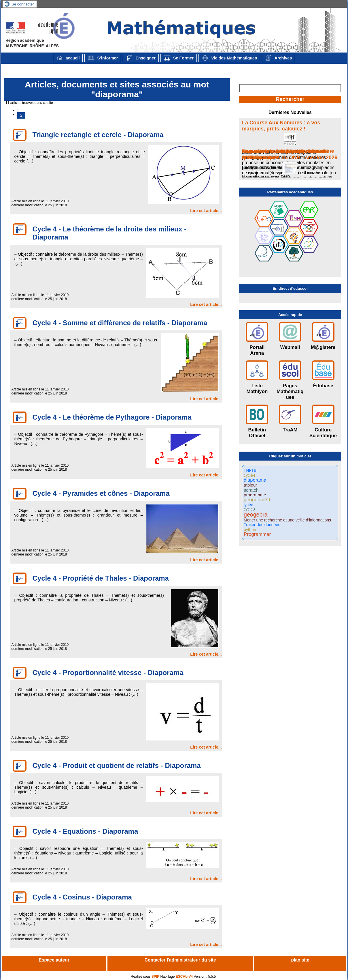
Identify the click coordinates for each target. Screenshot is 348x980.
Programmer (257, 535)
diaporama (255, 480)
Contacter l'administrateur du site (180, 960)
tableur (250, 485)
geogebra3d (257, 500)
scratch (251, 490)
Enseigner (141, 58)
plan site (300, 960)
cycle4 (249, 475)
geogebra (256, 515)
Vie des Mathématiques (229, 58)
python (250, 530)
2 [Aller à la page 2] (21, 115)
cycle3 (249, 509)
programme (255, 495)
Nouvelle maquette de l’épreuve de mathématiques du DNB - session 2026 (290, 155)
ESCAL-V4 (184, 977)
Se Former (179, 58)
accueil (68, 58)
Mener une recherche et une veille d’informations (287, 520)
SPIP (155, 977)
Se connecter (23, 4)
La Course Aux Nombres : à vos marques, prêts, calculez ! (281, 126)
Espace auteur (54, 960)
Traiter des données (262, 525)
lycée (248, 505)
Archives (278, 58)
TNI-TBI (251, 471)
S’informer (103, 58)
